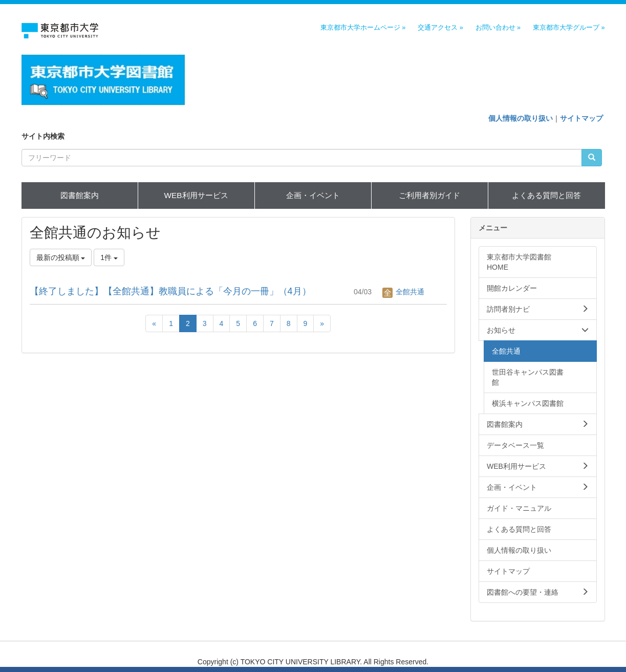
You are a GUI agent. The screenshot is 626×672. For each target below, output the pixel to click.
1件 (109, 257)
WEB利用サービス (196, 195)
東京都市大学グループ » (569, 28)
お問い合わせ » (498, 28)
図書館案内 (80, 195)
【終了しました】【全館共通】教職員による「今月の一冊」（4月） (170, 291)
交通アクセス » (440, 28)
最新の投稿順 (61, 257)
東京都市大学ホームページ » (363, 28)
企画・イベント (313, 195)
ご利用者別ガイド (429, 195)
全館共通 (403, 292)
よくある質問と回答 (546, 195)
